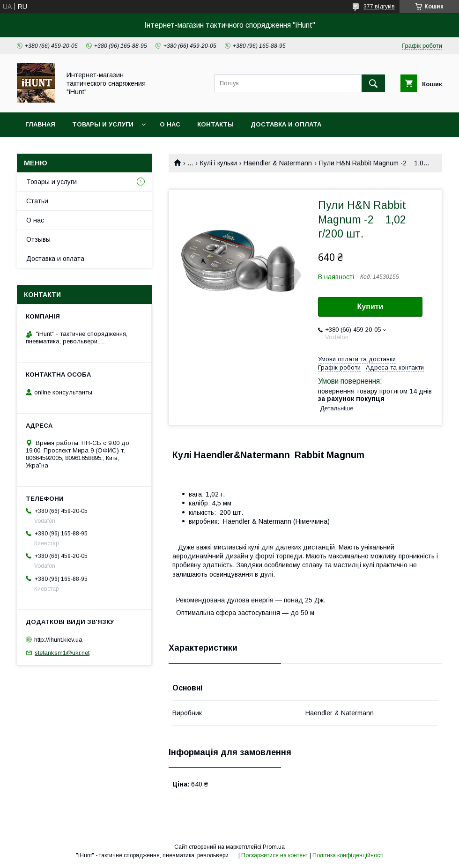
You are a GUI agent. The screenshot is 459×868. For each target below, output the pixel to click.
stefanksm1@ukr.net (62, 653)
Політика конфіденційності (348, 855)
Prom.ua (274, 847)
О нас (170, 124)
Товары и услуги (103, 124)
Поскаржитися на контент (275, 855)
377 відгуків (379, 7)
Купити (370, 307)
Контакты (215, 124)
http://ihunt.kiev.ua (58, 639)
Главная (40, 124)
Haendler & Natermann (278, 163)
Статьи (37, 201)
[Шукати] (373, 83)
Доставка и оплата (286, 124)
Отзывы (38, 239)
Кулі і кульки (218, 163)
